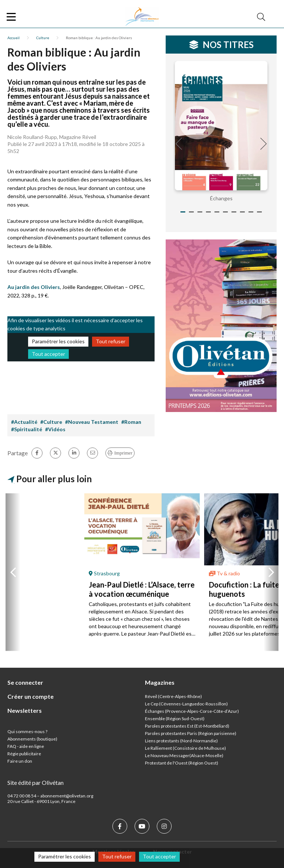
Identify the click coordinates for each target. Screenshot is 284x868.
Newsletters (25, 710)
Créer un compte (31, 696)
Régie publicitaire (24, 754)
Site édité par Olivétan (35, 782)
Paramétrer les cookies (58, 341)
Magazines (160, 682)
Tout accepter (48, 354)
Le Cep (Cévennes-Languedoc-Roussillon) (186, 704)
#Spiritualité (27, 429)
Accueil (13, 38)
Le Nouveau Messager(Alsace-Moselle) (184, 755)
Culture (43, 38)
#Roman (131, 422)
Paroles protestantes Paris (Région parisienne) (191, 733)
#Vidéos (55, 429)
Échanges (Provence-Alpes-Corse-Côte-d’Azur (191, 711)
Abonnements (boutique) (32, 739)
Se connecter (25, 682)
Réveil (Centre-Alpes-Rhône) (173, 696)
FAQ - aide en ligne (26, 746)
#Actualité (24, 422)
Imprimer (123, 453)
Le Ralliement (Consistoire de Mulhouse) (185, 748)
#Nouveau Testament (92, 422)
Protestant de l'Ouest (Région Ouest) (182, 763)
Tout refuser (111, 341)
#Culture (51, 422)
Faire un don (20, 761)
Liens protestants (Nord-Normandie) (181, 741)
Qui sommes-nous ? (27, 731)
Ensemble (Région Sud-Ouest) (175, 719)
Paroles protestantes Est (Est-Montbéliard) (187, 726)
